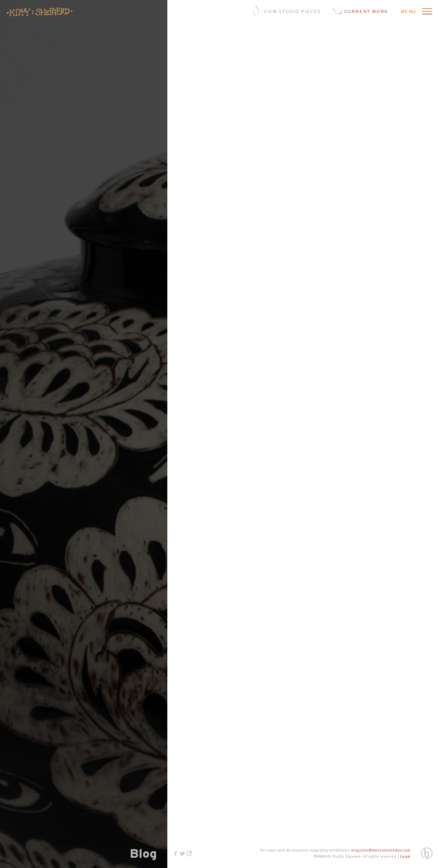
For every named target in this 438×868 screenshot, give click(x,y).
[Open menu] (426, 12)
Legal (405, 857)
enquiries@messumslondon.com (381, 851)
